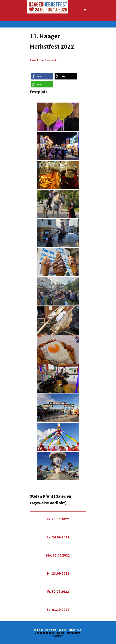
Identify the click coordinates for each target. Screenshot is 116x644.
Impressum (73, 633)
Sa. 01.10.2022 (58, 609)
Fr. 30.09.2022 (58, 591)
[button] (42, 76)
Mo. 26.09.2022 (58, 555)
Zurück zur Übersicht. (43, 60)
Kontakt (58, 635)
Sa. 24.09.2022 (58, 537)
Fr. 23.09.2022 (58, 519)
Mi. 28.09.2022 (58, 573)
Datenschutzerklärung (49, 633)
